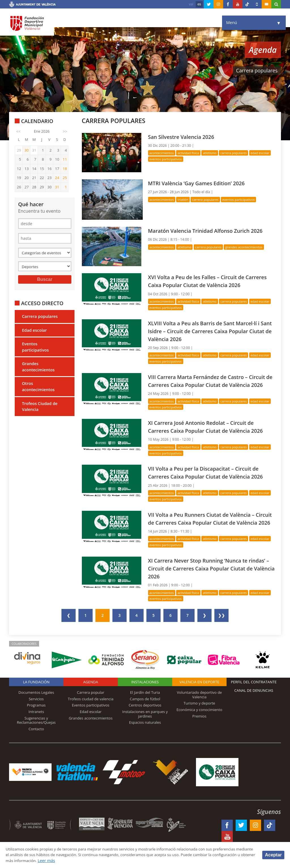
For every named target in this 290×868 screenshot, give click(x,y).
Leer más (95, 861)
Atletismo (212, 153)
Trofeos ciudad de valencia (91, 714)
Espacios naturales (145, 738)
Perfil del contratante (254, 697)
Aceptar (273, 855)
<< (18, 131)
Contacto (36, 744)
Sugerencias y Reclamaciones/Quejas (36, 736)
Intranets (36, 727)
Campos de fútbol (145, 714)
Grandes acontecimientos (38, 369)
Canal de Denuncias (254, 706)
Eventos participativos (35, 349)
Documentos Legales (36, 708)
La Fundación (36, 697)
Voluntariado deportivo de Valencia (200, 710)
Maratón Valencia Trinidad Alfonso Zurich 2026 (208, 231)
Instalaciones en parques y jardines (145, 729)
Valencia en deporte (200, 697)
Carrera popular (91, 708)
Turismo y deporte (199, 719)
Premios (199, 731)
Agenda (91, 697)
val (191, 4)
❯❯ (221, 631)
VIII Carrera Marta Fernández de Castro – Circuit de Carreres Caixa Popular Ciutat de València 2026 (209, 385)
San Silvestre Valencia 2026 (183, 137)
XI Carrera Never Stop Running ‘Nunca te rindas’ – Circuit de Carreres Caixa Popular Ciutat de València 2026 (211, 584)
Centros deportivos (145, 721)
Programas (36, 721)
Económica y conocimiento (199, 725)
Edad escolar (34, 332)
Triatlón (184, 200)
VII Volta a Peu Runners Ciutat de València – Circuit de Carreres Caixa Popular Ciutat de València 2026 (203, 530)
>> (65, 131)
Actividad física (190, 153)
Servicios (36, 714)
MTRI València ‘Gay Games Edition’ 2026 (198, 183)
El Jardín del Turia (145, 708)
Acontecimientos (162, 153)
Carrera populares (40, 318)
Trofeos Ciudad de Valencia (40, 408)
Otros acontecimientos (38, 388)
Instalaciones (145, 697)
